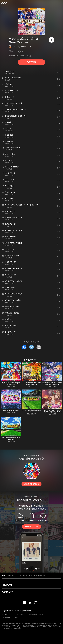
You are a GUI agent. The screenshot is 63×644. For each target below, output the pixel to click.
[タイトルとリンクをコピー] (39, 347)
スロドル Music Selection (11, 410)
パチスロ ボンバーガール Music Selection (33, 575)
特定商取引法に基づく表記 (10, 618)
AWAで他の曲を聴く (31, 484)
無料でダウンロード (31, 527)
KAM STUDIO (27, 47)
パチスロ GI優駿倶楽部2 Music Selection (11, 439)
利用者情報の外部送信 (36, 614)
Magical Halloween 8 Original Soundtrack (11, 384)
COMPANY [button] (7, 592)
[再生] (52, 40)
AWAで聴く (31, 62)
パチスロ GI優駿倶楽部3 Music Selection (31, 411)
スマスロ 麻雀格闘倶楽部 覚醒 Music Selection (31, 384)
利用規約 (5, 614)
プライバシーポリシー (18, 614)
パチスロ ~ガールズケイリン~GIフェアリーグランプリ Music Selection (52, 412)
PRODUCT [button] (7, 585)
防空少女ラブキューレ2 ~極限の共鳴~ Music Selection (52, 384)
